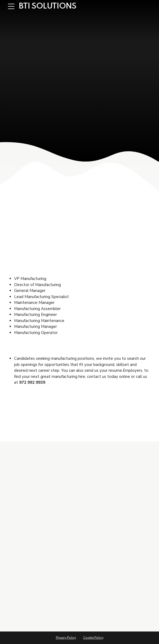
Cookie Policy (93, 638)
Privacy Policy (66, 638)
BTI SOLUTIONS (48, 6)
